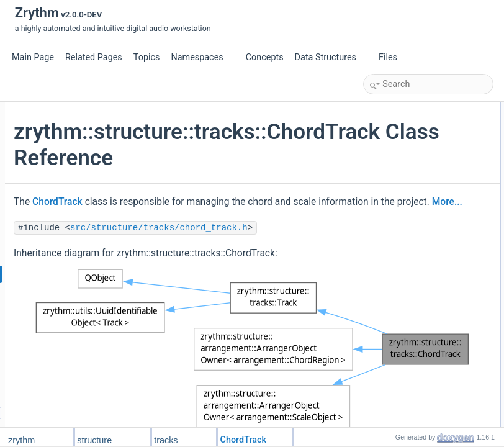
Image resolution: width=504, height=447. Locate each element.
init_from (391, 327)
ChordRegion (399, 136)
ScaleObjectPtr (402, 163)
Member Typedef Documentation (421, 395)
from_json (393, 354)
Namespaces (202, 57)
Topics (147, 57)
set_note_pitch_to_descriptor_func (434, 232)
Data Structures (331, 57)
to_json (389, 341)
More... (290, 287)
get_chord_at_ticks (408, 259)
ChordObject (398, 150)
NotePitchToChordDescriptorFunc (432, 177)
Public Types (388, 109)
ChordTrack (205, 254)
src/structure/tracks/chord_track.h (255, 330)
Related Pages (94, 57)
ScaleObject (397, 122)
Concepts (265, 57)
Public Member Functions (409, 191)
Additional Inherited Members (415, 368)
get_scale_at (398, 245)
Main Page (33, 57)
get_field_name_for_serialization (430, 286)
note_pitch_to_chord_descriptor (429, 218)
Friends (379, 314)
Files (393, 57)
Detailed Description (400, 382)
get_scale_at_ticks (407, 273)
